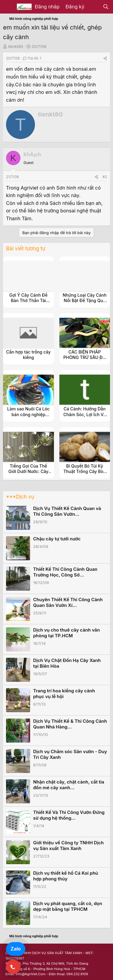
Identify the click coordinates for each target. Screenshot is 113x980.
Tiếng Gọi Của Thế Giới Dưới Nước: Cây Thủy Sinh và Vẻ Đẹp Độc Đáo (28, 474)
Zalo (16, 949)
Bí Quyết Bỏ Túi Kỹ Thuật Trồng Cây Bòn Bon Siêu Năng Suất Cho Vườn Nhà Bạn (85, 474)
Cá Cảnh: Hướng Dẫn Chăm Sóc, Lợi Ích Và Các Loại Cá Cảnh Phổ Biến (85, 417)
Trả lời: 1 (32, 58)
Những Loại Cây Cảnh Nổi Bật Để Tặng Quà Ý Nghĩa (85, 300)
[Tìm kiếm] (106, 7)
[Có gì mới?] (94, 7)
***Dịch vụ (20, 497)
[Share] (105, 58)
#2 (105, 177)
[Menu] (8, 7)
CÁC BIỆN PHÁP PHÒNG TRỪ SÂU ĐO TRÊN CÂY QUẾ (85, 357)
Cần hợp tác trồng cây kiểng (28, 355)
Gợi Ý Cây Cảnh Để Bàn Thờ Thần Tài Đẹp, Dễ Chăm (28, 300)
